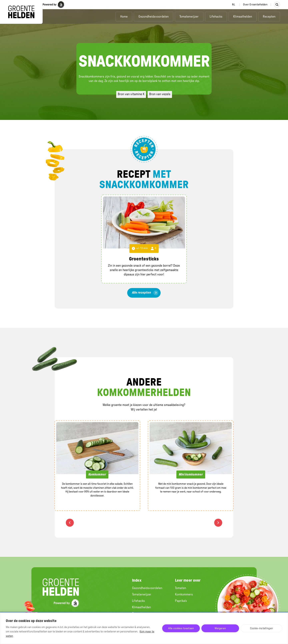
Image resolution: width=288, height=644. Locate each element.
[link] (144, 293)
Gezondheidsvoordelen (153, 17)
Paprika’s (181, 601)
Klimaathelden (243, 17)
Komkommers (184, 594)
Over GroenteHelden (255, 5)
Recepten (269, 17)
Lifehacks (216, 17)
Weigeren (220, 628)
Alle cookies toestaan (181, 628)
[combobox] (233, 5)
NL (233, 5)
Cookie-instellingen (261, 628)
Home (124, 17)
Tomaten (180, 588)
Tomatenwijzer (189, 17)
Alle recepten (141, 293)
